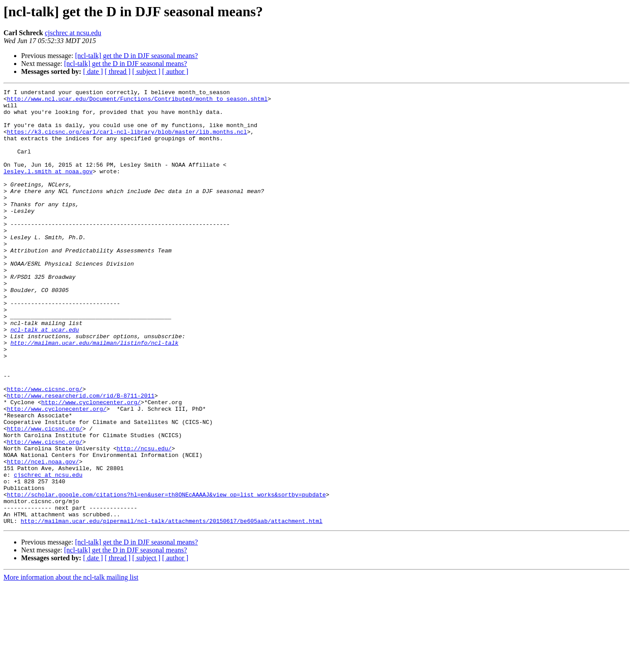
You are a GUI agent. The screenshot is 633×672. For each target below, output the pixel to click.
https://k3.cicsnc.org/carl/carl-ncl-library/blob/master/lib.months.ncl (127, 141)
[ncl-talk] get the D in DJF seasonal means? (136, 56)
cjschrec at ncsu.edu (73, 33)
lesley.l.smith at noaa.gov (48, 188)
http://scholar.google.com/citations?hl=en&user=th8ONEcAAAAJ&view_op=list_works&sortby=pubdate (166, 576)
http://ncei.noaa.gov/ (43, 537)
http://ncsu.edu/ (144, 521)
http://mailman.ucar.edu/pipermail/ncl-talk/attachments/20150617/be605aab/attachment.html (171, 608)
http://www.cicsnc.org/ (45, 449)
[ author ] (175, 71)
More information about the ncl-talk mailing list (71, 664)
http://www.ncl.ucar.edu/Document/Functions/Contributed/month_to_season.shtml (137, 101)
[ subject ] (146, 71)
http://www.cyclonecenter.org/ (91, 465)
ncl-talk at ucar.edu (45, 378)
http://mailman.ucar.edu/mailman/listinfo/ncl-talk (95, 394)
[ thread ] (118, 71)
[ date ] (93, 71)
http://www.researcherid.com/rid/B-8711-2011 (81, 457)
